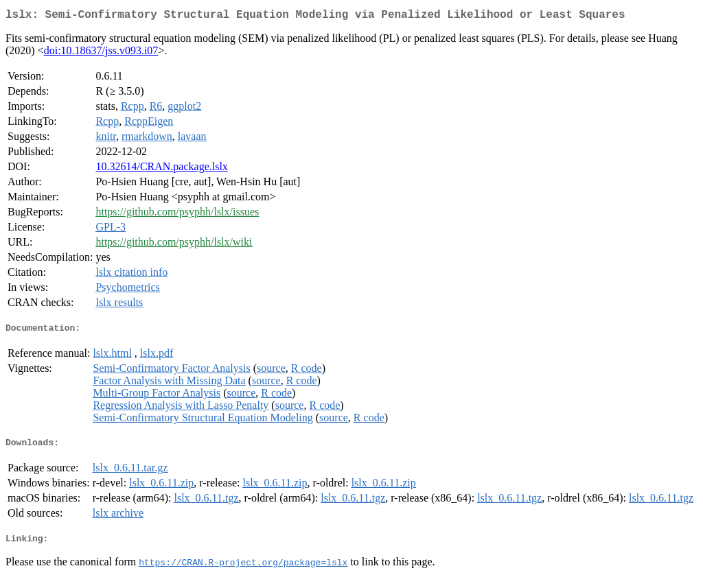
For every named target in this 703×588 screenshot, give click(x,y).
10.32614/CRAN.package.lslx (161, 169)
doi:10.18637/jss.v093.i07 (101, 53)
